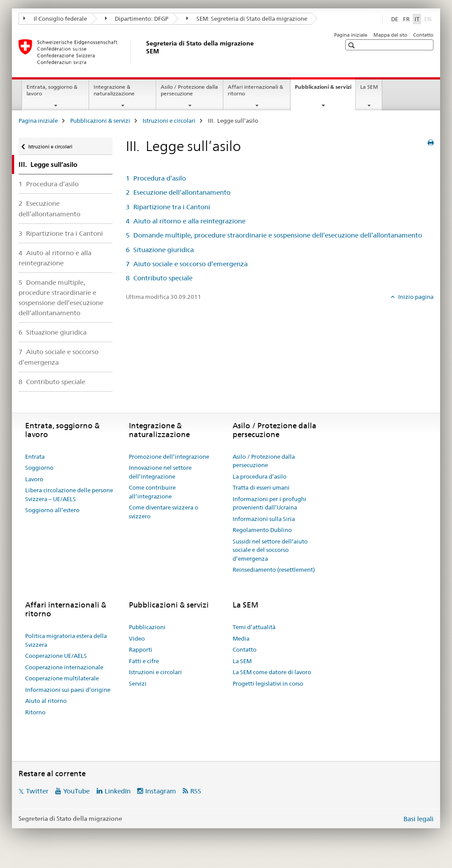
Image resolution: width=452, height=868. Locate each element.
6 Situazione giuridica (53, 332)
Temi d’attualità (254, 627)
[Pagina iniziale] (144, 52)
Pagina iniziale (351, 35)
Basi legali (418, 819)
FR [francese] (406, 19)
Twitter (37, 791)
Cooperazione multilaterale (62, 678)
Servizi (138, 683)
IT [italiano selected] (417, 19)
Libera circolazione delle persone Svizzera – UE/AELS (69, 494)
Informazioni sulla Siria (264, 519)
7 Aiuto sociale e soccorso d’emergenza (58, 357)
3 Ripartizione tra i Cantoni (61, 233)
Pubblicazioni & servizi (325, 90)
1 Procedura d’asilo (49, 184)
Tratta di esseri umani (261, 487)
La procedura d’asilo (260, 476)
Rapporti (141, 649)
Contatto (423, 35)
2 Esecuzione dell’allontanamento (49, 208)
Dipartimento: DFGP (137, 19)
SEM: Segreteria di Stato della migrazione (247, 19)
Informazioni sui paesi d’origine (68, 690)
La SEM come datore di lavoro (272, 672)
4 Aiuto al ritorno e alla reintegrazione (55, 258)
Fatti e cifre (144, 661)
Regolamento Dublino (262, 530)
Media (241, 638)
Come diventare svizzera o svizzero (164, 512)
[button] (352, 45)
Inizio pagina (415, 297)
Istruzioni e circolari (169, 121)
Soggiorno (39, 468)
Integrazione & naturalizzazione (114, 90)
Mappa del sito (390, 35)
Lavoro (34, 479)
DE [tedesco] (395, 19)
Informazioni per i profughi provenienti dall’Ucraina (269, 503)
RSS (196, 791)
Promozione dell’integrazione (169, 457)
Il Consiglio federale (55, 19)
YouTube (76, 791)
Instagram (161, 791)
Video (137, 638)
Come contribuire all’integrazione (152, 492)
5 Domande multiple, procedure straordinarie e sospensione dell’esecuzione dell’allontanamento (61, 298)
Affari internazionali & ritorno (255, 90)
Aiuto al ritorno (46, 701)
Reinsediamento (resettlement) (274, 570)
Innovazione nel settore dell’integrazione (160, 472)
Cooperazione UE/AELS (56, 656)
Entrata (35, 457)
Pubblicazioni (147, 627)
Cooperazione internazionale (64, 667)
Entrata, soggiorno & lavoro (52, 90)
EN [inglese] (429, 19)
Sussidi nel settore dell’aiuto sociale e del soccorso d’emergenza (270, 550)
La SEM (369, 87)
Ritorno (35, 712)
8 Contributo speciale (52, 382)
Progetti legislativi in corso (268, 683)
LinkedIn (118, 791)
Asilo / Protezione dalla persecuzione (189, 90)
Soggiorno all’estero (52, 510)
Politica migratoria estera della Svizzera (66, 640)
